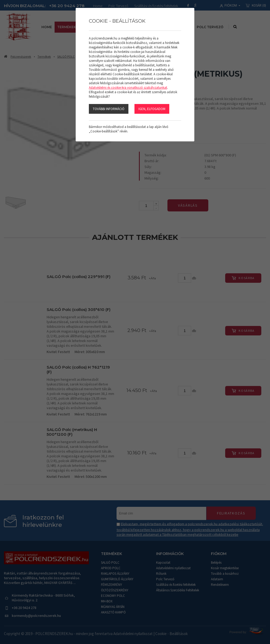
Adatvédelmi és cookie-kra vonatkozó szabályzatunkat (128, 88)
